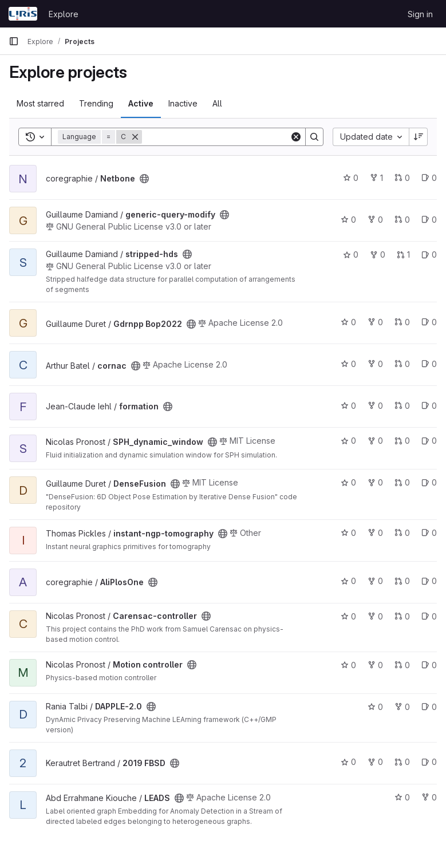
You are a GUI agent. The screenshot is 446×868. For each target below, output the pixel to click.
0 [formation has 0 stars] (348, 406)
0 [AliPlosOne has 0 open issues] (429, 581)
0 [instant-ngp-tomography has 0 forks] (375, 533)
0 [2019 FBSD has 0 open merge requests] (402, 762)
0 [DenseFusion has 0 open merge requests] (402, 482)
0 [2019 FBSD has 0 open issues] (429, 762)
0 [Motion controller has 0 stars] (348, 665)
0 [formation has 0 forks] (375, 406)
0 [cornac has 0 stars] (348, 364)
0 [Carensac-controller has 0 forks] (375, 616)
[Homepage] (23, 14)
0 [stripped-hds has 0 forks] (378, 255)
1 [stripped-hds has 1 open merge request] (403, 255)
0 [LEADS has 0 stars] (402, 797)
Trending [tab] (96, 103)
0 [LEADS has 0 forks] (429, 797)
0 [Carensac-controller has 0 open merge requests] (402, 616)
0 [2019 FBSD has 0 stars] (348, 762)
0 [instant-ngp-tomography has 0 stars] (348, 533)
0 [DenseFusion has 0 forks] (375, 482)
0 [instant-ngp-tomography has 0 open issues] (429, 533)
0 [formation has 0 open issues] (429, 406)
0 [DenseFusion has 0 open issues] (429, 482)
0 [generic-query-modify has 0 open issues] (429, 220)
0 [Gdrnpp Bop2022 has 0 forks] (375, 322)
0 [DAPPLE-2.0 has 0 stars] (375, 707)
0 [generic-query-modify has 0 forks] (375, 220)
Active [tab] (141, 103)
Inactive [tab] (183, 103)
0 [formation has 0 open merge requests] (402, 406)
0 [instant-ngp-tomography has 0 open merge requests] (402, 533)
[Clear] (296, 137)
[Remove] (135, 137)
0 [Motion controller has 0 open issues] (429, 665)
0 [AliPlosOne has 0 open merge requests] (402, 581)
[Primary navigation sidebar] (14, 41)
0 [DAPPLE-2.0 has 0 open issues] (429, 707)
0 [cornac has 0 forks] (375, 364)
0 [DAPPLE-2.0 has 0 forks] (402, 707)
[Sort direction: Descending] (419, 137)
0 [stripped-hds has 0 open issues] (429, 255)
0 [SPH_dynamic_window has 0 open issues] (429, 441)
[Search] (216, 137)
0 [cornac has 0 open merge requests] (402, 364)
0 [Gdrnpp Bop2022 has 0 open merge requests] (402, 322)
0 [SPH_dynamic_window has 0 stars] (348, 441)
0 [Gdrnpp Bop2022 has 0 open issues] (429, 322)
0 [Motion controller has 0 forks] (375, 665)
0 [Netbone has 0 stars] (351, 178)
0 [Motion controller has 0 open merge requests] (402, 665)
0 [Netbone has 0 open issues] (429, 178)
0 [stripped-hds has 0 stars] (351, 255)
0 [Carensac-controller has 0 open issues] (429, 616)
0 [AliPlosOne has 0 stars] (348, 581)
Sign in (420, 14)
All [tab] (217, 103)
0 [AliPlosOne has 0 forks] (375, 581)
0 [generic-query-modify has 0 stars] (348, 220)
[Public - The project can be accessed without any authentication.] (144, 179)
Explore (64, 14)
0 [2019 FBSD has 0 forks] (375, 762)
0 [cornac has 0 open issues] (429, 364)
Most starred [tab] (40, 103)
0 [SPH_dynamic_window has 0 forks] (375, 441)
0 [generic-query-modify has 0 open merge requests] (402, 220)
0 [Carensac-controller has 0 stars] (348, 616)
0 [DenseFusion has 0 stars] (348, 482)
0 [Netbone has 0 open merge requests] (402, 178)
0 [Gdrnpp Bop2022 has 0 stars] (348, 322)
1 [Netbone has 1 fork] (376, 178)
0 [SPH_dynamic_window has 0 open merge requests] (402, 441)
